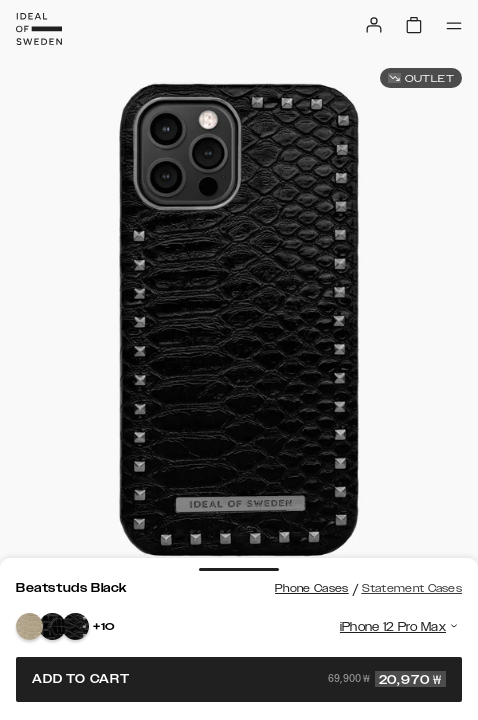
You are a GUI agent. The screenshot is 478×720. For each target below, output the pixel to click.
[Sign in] (374, 25)
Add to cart (239, 679)
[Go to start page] (39, 29)
